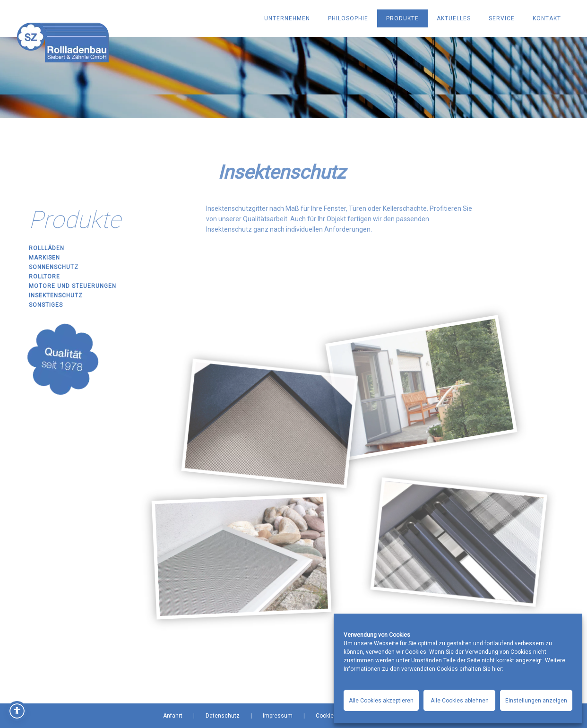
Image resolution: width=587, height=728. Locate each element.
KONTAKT (547, 18)
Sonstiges (46, 305)
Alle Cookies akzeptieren (381, 701)
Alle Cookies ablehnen (460, 701)
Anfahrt (173, 716)
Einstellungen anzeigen (536, 701)
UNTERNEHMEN (287, 18)
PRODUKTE (402, 18)
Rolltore (44, 277)
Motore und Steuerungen (73, 286)
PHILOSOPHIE (348, 18)
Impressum (278, 716)
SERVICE (502, 18)
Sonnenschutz (54, 267)
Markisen (44, 258)
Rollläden (47, 248)
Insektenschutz (56, 295)
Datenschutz (223, 716)
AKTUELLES (454, 18)
